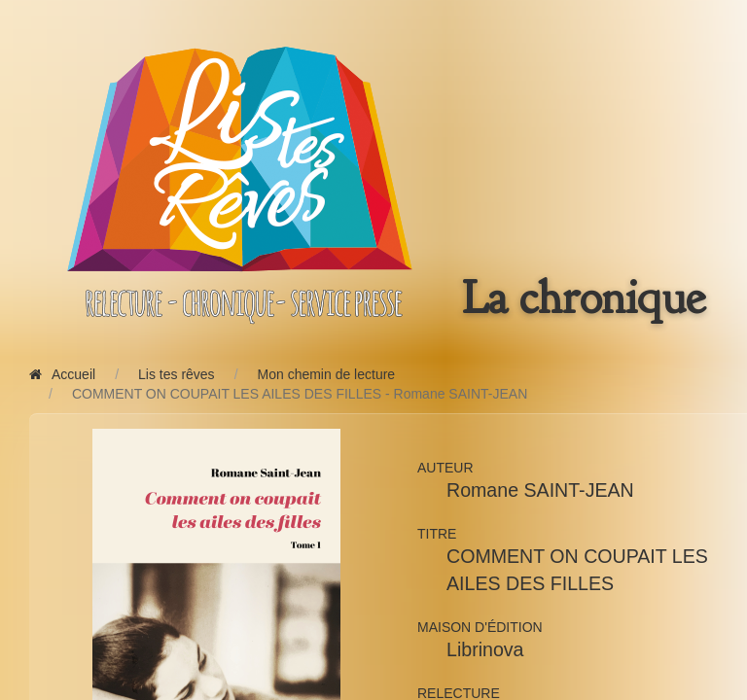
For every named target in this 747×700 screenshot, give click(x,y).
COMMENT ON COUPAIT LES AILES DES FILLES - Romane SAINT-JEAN (300, 394)
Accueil (62, 374)
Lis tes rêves (177, 374)
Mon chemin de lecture (327, 374)
